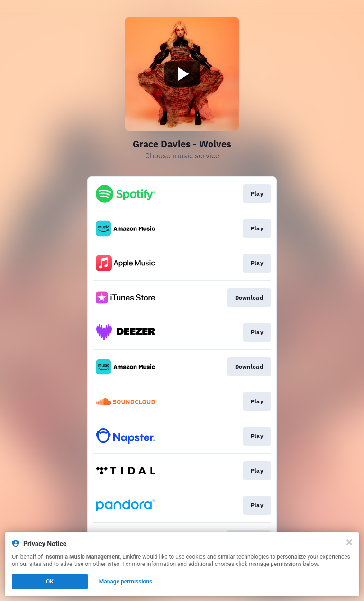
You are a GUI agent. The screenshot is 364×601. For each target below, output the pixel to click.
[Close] (349, 542)
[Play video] (182, 74)
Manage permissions (126, 582)
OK (50, 582)
